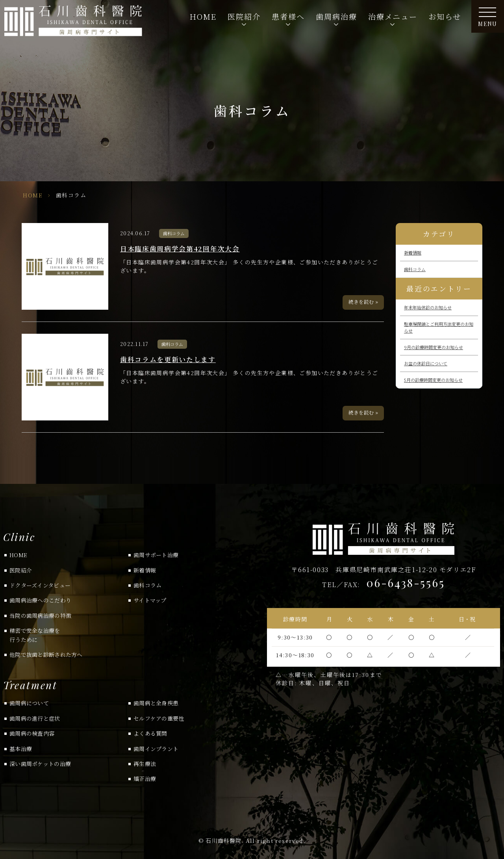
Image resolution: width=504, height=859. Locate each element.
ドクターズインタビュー (40, 585)
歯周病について (29, 703)
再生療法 (145, 764)
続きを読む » (363, 302)
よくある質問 (150, 733)
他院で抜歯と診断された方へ (46, 654)
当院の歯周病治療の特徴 (40, 615)
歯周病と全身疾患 (156, 703)
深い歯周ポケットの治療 (40, 764)
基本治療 (21, 749)
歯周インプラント (156, 749)
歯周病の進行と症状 (35, 718)
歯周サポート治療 (156, 555)
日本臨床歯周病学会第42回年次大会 (180, 249)
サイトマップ (150, 600)
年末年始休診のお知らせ (428, 307)
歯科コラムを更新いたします (168, 359)
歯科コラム (174, 233)
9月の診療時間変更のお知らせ (434, 347)
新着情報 (413, 253)
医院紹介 (21, 570)
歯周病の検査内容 (32, 733)
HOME (203, 16)
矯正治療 (145, 779)
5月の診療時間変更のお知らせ (433, 380)
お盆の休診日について (426, 363)
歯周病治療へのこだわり (40, 600)
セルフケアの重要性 (159, 718)
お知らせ (445, 16)
